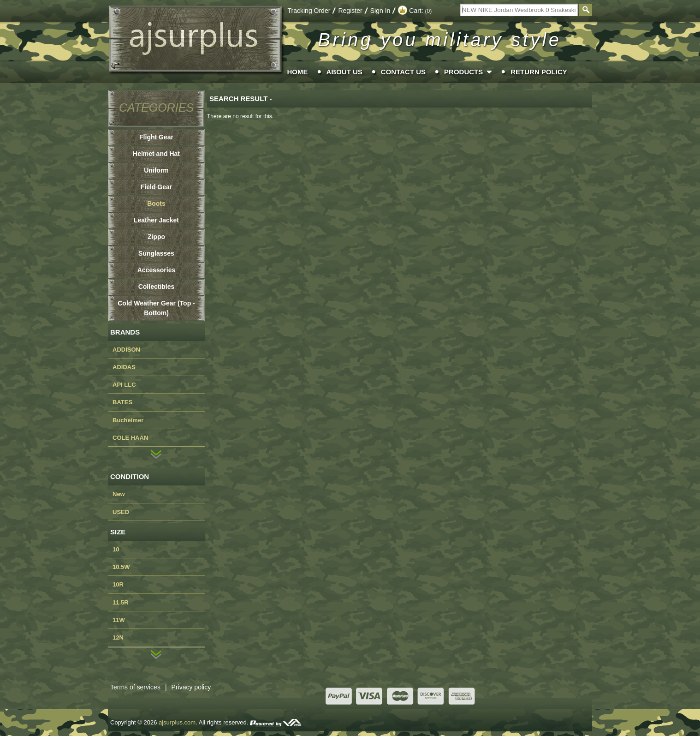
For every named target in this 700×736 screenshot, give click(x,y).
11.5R (121, 602)
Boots (156, 203)
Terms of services (141, 687)
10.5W (121, 567)
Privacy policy (191, 687)
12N (118, 637)
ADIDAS (124, 367)
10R (118, 584)
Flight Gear (156, 137)
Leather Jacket (156, 220)
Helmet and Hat (156, 154)
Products (463, 72)
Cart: (415, 11)
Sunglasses (156, 253)
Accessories (157, 270)
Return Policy (539, 72)
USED (121, 512)
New (119, 494)
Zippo (156, 237)
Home (298, 72)
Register (350, 11)
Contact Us (403, 72)
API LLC (124, 385)
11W (119, 620)
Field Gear (156, 187)
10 (116, 549)
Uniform (156, 170)
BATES (122, 402)
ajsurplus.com (177, 722)
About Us (344, 72)
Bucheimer (128, 420)
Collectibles (157, 287)
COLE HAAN (130, 438)
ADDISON (126, 350)
